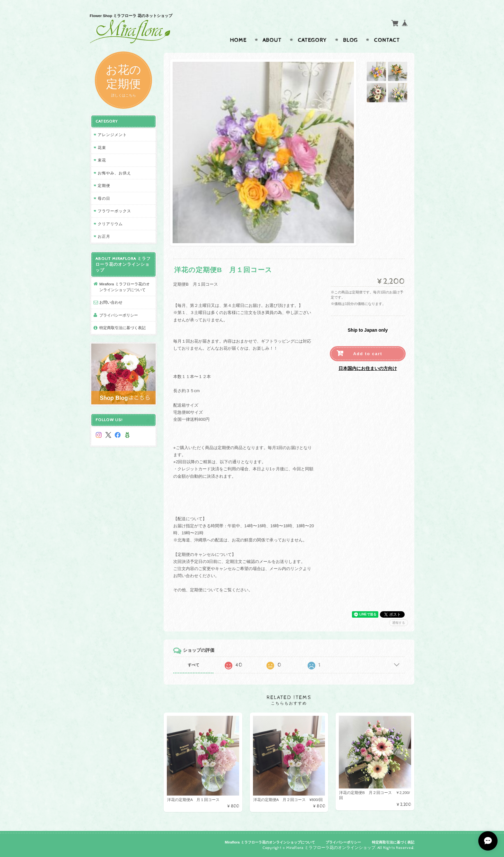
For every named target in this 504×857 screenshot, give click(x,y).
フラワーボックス (114, 211)
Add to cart (368, 354)
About (272, 40)
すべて (194, 665)
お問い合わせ (111, 302)
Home (238, 40)
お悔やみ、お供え (114, 173)
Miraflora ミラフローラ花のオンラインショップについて (125, 287)
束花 (102, 160)
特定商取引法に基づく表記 (122, 328)
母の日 (104, 198)
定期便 (104, 185)
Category (312, 40)
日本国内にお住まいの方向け (368, 368)
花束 (102, 147)
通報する (399, 623)
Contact (387, 40)
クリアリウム (110, 224)
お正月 (104, 236)
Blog (350, 40)
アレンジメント (112, 135)
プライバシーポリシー (119, 315)
